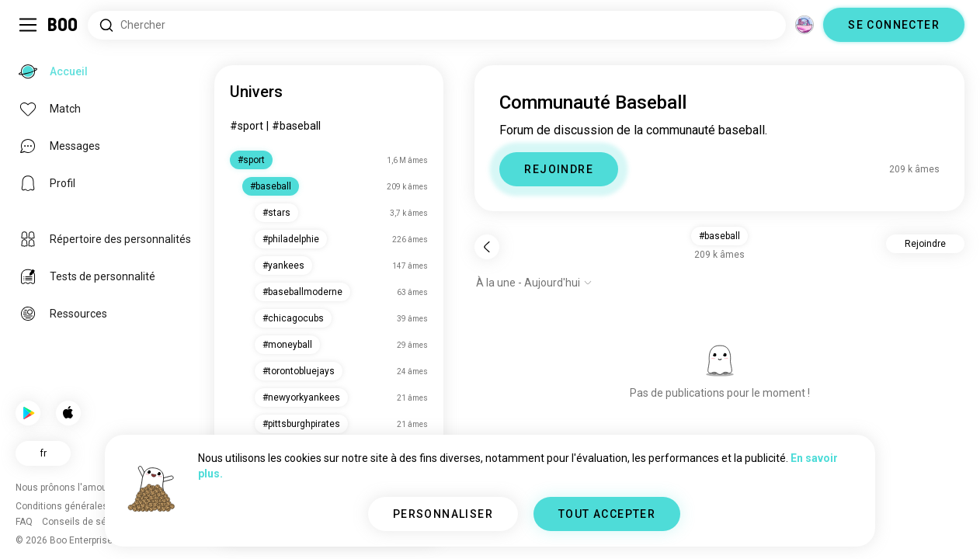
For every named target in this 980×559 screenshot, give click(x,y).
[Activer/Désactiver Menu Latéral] (28, 25)
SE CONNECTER (894, 25)
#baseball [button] (719, 236)
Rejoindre (925, 244)
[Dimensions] (805, 25)
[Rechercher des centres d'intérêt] (437, 25)
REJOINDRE (559, 169)
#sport (247, 126)
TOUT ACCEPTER (607, 514)
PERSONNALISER (443, 514)
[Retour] (487, 247)
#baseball (296, 126)
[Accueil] (63, 25)
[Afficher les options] (534, 283)
